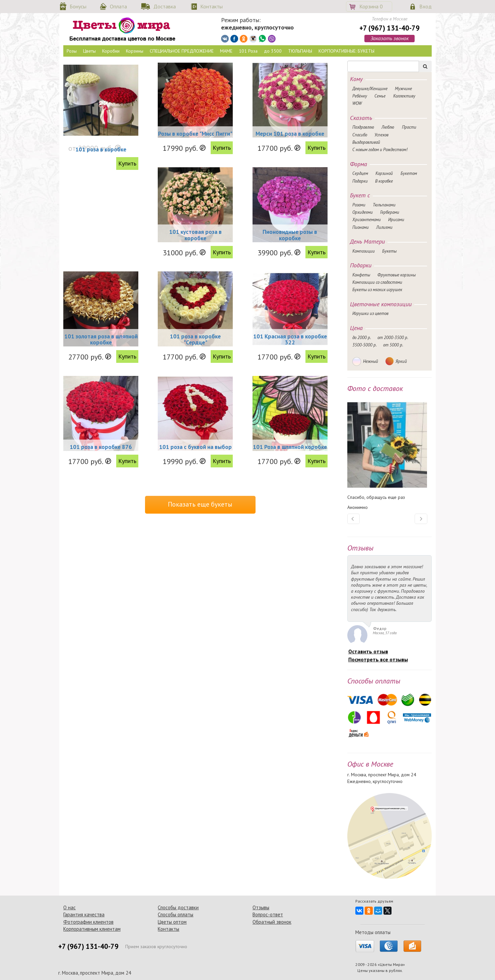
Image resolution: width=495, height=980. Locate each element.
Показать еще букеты (200, 504)
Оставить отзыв (368, 651)
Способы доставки (178, 907)
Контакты (211, 6)
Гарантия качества (84, 914)
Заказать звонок (390, 38)
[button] (354, 519)
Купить (127, 163)
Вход (426, 6)
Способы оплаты (175, 914)
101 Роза (248, 51)
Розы (72, 51)
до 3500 (273, 51)
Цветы (89, 51)
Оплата (118, 6)
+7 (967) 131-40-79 (390, 28)
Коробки (111, 51)
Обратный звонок (272, 922)
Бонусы (78, 6)
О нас (69, 907)
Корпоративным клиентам (92, 929)
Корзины (135, 51)
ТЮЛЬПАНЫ (300, 51)
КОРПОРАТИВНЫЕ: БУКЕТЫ (346, 51)
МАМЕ (226, 51)
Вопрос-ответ (268, 914)
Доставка (165, 6)
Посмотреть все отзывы (378, 659)
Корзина (371, 6)
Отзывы (261, 907)
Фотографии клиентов (88, 922)
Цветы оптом (172, 922)
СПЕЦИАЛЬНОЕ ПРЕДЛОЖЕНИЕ (182, 51)
